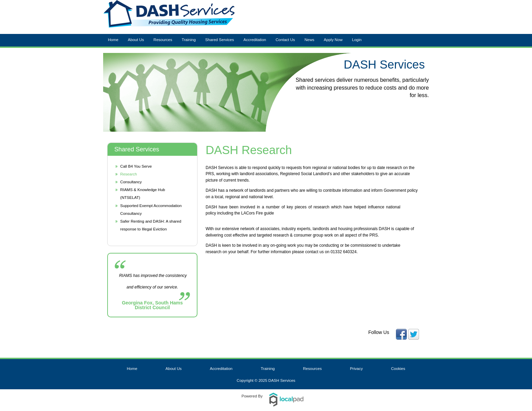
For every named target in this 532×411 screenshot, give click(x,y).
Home (113, 40)
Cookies (398, 369)
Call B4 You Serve (136, 166)
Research (128, 174)
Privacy (356, 369)
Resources (163, 40)
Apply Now (333, 40)
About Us (136, 40)
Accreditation (255, 40)
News (309, 40)
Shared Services (220, 40)
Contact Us (285, 40)
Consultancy (131, 182)
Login (357, 40)
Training (189, 40)
